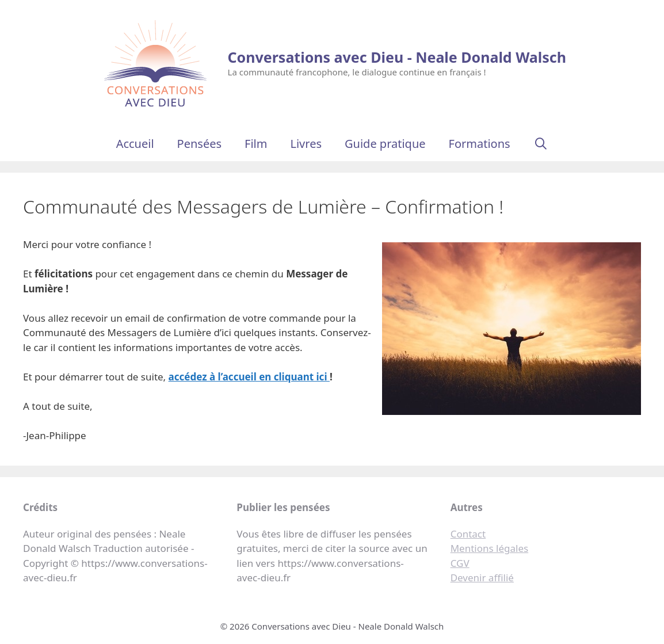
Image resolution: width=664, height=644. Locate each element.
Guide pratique (385, 144)
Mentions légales (489, 548)
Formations (480, 144)
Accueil (135, 144)
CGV (460, 563)
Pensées (199, 144)
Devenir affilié (482, 578)
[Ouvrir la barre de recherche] (541, 144)
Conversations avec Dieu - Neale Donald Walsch (397, 57)
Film (256, 144)
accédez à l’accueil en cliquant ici (249, 377)
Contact (468, 534)
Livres (306, 144)
